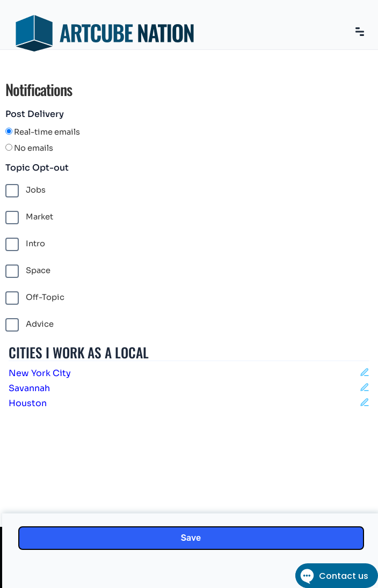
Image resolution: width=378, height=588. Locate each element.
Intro (25, 244)
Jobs (26, 191)
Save (191, 538)
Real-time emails (43, 132)
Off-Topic (35, 298)
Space (28, 271)
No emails (29, 148)
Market (29, 218)
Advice (30, 325)
